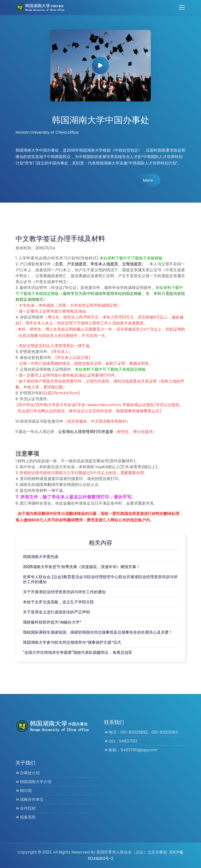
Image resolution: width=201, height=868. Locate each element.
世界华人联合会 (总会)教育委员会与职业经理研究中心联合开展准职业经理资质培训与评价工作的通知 (100, 579)
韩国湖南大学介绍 (33, 782)
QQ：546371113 (121, 741)
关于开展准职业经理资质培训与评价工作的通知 (64, 592)
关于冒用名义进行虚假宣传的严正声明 (56, 612)
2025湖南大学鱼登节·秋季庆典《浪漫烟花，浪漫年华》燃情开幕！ (82, 567)
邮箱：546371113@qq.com (131, 750)
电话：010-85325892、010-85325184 (141, 732)
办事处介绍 (28, 773)
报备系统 (26, 817)
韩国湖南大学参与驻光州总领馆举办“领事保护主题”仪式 (72, 642)
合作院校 (26, 808)
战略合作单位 (30, 799)
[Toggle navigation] (182, 7)
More (148, 180)
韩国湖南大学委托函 (41, 557)
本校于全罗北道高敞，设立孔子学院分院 (58, 602)
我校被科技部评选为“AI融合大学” (52, 622)
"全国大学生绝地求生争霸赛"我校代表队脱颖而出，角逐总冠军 (78, 652)
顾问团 (24, 791)
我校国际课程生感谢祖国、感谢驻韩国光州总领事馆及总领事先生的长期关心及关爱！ (98, 632)
